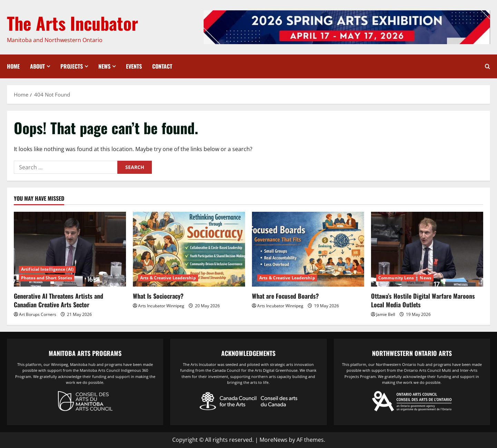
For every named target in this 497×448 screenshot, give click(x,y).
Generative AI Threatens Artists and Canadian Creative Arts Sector (59, 300)
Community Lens (396, 278)
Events (134, 66)
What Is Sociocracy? (158, 296)
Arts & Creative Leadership (168, 278)
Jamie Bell (386, 314)
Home (13, 66)
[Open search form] (488, 66)
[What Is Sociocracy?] (189, 249)
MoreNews (274, 440)
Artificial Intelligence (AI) (47, 269)
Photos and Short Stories (47, 278)
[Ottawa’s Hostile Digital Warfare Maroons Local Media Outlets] (427, 249)
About (37, 66)
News (104, 66)
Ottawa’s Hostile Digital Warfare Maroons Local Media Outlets (423, 300)
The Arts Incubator (72, 23)
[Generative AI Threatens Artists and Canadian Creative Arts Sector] (70, 249)
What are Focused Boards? (285, 296)
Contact (162, 66)
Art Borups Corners (38, 314)
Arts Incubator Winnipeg (161, 306)
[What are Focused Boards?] (308, 249)
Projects (72, 66)
